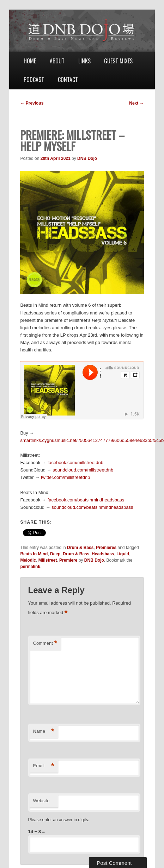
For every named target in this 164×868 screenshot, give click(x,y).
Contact (68, 80)
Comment (45, 644)
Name (44, 732)
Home (30, 61)
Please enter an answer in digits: (59, 820)
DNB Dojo (87, 158)
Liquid (123, 554)
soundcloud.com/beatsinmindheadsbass (92, 507)
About (57, 61)
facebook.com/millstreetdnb (75, 463)
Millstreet (48, 560)
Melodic (28, 560)
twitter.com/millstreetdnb (65, 477)
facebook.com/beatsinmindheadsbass (86, 500)
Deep (55, 554)
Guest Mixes (118, 61)
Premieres (106, 548)
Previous (32, 103)
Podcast (34, 80)
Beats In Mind (34, 554)
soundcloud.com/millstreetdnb (83, 470)
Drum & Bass (80, 548)
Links (84, 61)
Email (44, 766)
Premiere (68, 560)
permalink (30, 567)
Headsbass (103, 554)
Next (136, 103)
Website (41, 801)
